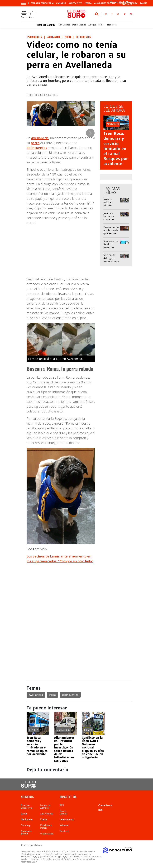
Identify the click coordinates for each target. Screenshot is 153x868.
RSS (100, 810)
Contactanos (105, 805)
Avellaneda (40, 138)
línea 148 (88, 730)
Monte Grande (79, 25)
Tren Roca (112, 25)
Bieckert (64, 831)
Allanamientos (63, 730)
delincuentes (37, 148)
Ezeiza (88, 3)
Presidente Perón (46, 827)
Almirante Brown (105, 3)
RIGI (62, 805)
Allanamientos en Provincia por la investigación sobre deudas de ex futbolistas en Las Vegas (64, 749)
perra (35, 143)
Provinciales (47, 834)
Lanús (143, 3)
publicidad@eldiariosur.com (78, 854)
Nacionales (27, 819)
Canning (61, 3)
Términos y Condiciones (31, 845)
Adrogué (92, 25)
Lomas (101, 25)
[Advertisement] (79, 589)
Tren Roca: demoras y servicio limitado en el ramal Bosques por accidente (116, 149)
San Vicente (75, 3)
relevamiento (67, 819)
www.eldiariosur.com (31, 851)
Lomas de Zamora (45, 807)
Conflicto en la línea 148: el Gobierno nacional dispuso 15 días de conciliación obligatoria (93, 748)
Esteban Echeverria (42, 3)
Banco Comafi (63, 812)
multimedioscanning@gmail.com (47, 854)
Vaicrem (64, 825)
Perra (53, 695)
